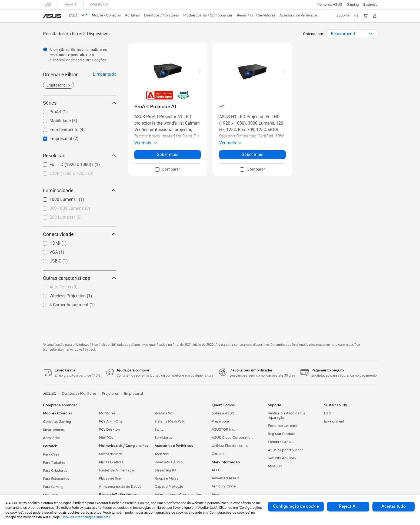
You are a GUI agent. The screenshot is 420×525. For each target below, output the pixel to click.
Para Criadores (55, 471)
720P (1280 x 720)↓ (71, 173)
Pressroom (220, 421)
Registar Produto (282, 434)
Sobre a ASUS (223, 413)
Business (370, 5)
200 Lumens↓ (66, 217)
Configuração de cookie (296, 506)
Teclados (162, 454)
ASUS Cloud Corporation (232, 438)
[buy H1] (222, 107)
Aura (215, 494)
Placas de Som (111, 479)
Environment (334, 421)
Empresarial (134, 394)
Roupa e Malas (166, 479)
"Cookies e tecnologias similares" (86, 517)
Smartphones (54, 430)
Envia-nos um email (283, 426)
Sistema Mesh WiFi (170, 421)
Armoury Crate (224, 486)
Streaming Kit (166, 470)
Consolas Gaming (57, 422)
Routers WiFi (165, 413)
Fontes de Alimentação (117, 470)
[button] (353, 5)
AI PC (216, 470)
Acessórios (52, 438)
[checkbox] (77, 174)
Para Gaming (53, 487)
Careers (218, 454)
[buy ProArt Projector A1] (155, 107)
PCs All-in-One (111, 421)
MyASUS (275, 466)
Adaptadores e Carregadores (178, 495)
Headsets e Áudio (169, 462)
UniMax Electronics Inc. (230, 446)
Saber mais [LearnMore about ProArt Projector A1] (168, 154)
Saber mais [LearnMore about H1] (252, 154)
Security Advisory (282, 458)
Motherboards (111, 454)
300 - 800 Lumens (70, 208)
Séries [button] (80, 103)
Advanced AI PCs (226, 478)
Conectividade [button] (80, 234)
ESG (328, 413)
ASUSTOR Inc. (223, 430)
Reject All (348, 506)
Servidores (163, 438)
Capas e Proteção (169, 487)
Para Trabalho (54, 463)
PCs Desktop (109, 430)
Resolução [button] (80, 156)
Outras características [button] (80, 278)
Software (50, 495)
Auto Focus (64, 287)
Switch (160, 430)
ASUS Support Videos (286, 450)
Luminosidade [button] (80, 190)
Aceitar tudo (394, 506)
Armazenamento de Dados (120, 487)
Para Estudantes (56, 479)
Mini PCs (106, 438)
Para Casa (51, 454)
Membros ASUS (329, 5)
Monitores (107, 413)
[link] (52, 16)
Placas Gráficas (111, 462)
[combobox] (352, 34)
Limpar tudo (105, 74)
